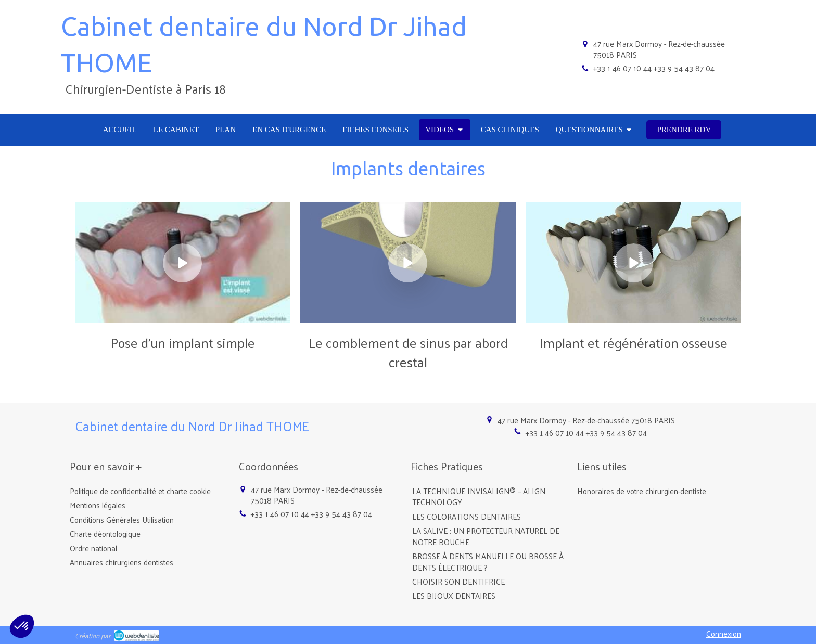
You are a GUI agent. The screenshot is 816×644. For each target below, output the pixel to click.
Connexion (724, 633)
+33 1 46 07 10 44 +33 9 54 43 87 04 (654, 68)
